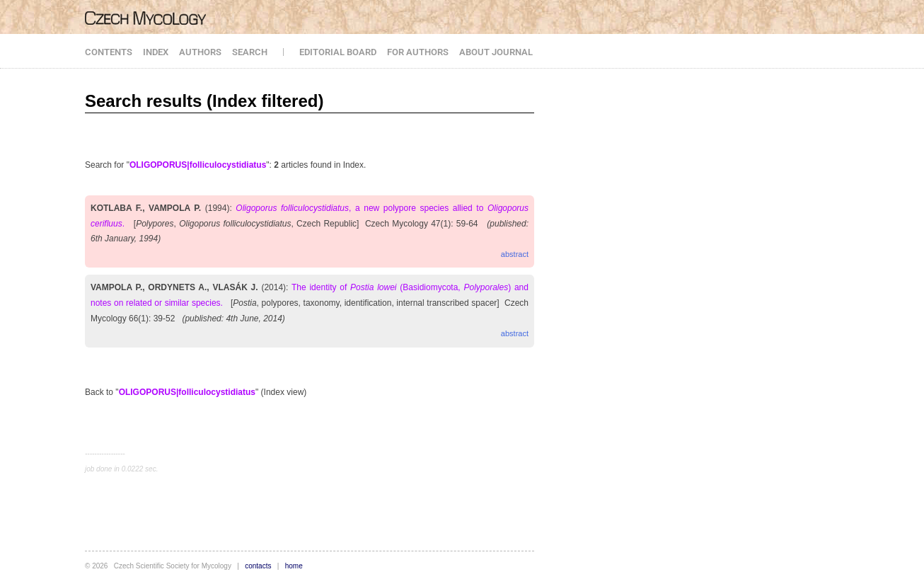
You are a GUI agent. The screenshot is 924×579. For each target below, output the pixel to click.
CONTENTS (109, 52)
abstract (515, 254)
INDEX (156, 52)
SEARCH (250, 52)
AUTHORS (200, 52)
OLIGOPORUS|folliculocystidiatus (198, 165)
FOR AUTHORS (418, 52)
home (294, 566)
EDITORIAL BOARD (338, 52)
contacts (258, 566)
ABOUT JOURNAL (496, 52)
